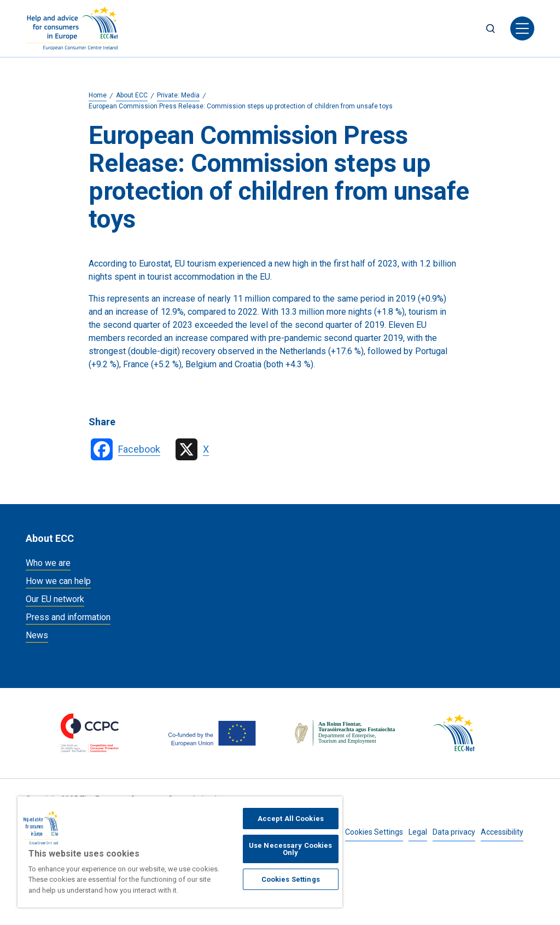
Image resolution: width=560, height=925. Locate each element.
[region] (180, 852)
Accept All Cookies (291, 819)
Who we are (48, 563)
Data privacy (454, 832)
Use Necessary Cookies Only (291, 849)
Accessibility (502, 832)
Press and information (68, 617)
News (37, 635)
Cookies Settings (374, 832)
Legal (418, 832)
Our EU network (55, 599)
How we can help (58, 581)
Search (491, 28)
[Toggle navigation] (522, 28)
